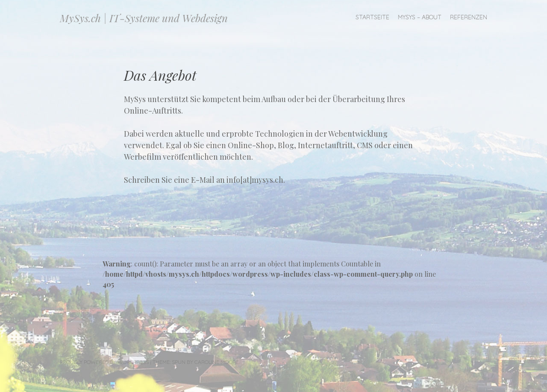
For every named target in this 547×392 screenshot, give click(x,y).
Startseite (372, 17)
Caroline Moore (217, 362)
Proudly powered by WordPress (104, 362)
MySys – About (420, 17)
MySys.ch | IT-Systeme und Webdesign (144, 18)
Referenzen (469, 17)
